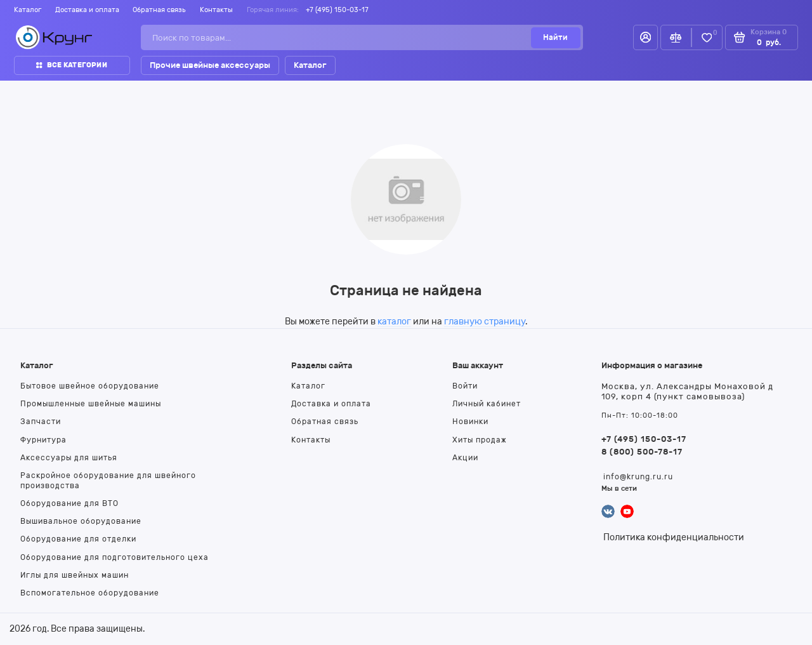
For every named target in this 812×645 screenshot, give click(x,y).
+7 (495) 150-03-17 (337, 10)
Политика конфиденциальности (674, 537)
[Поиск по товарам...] (339, 38)
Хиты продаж (480, 440)
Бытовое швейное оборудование (90, 386)
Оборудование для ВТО (69, 503)
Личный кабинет (487, 404)
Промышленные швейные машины (91, 404)
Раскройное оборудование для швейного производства (108, 480)
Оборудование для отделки (78, 539)
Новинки (470, 422)
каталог (394, 321)
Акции (465, 458)
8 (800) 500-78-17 (642, 452)
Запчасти (41, 422)
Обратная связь (159, 10)
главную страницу (485, 321)
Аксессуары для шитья (69, 458)
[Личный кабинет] (645, 37)
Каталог (28, 10)
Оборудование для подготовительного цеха (115, 557)
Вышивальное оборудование (81, 521)
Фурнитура (43, 440)
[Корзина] (762, 37)
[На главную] (55, 37)
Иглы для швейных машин (75, 575)
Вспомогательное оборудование (90, 593)
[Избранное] (707, 38)
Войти (465, 386)
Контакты (216, 10)
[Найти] (556, 38)
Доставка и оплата (87, 10)
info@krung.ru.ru (638, 477)
